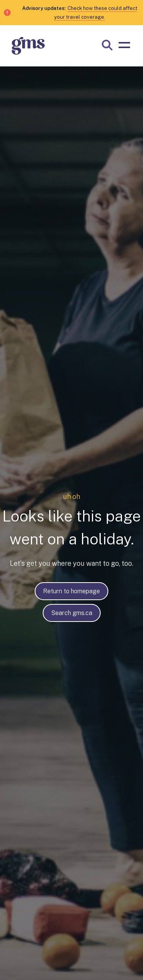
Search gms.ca (72, 613)
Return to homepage (71, 591)
